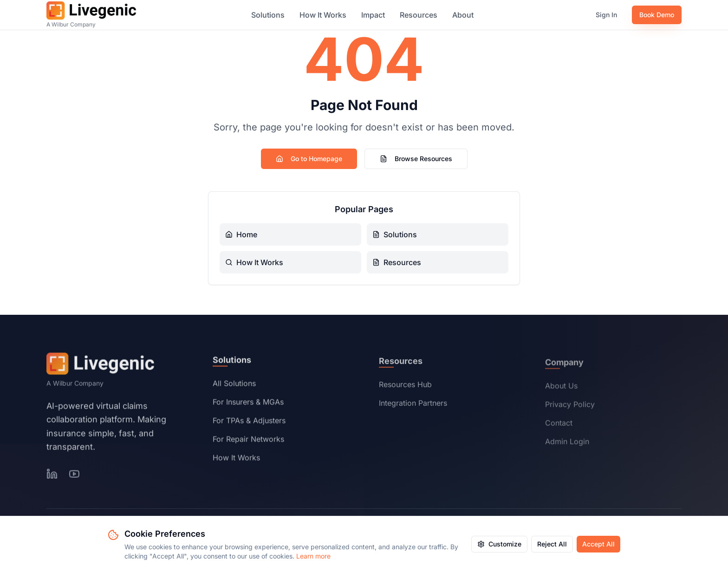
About (463, 15)
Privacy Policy (570, 407)
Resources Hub (405, 387)
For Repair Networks (248, 441)
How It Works (323, 15)
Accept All (598, 544)
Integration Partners (413, 405)
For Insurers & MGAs (248, 404)
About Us (561, 388)
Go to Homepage (309, 159)
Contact (559, 425)
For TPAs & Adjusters (249, 422)
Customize (499, 544)
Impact (373, 15)
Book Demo (657, 15)
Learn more (313, 556)
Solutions (268, 15)
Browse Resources (416, 159)
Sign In (606, 15)
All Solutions (234, 385)
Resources (419, 15)
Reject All (552, 544)
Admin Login (567, 444)
